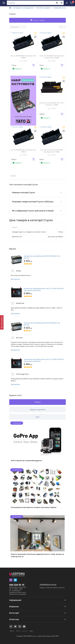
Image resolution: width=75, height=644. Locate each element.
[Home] (10, 8)
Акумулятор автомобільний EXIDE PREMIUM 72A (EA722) (42, 257)
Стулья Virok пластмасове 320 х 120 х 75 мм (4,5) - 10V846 (52, 104)
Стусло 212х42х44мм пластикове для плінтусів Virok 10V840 (52, 57)
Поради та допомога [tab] (37, 409)
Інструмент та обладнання (23, 8)
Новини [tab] (38, 402)
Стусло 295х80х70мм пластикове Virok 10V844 (23, 151)
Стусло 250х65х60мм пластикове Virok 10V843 (23, 57)
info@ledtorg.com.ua (48, 584)
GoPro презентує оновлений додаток (27, 460)
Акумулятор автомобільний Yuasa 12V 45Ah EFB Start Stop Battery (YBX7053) (44, 290)
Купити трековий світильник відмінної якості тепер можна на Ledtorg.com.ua (37, 555)
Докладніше (15, 279)
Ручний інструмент (43, 8)
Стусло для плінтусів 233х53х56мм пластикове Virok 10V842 (52, 151)
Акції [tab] (38, 417)
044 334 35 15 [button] (17, 585)
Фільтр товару (38, 20)
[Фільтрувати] (2, 322)
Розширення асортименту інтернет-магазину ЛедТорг (34, 507)
